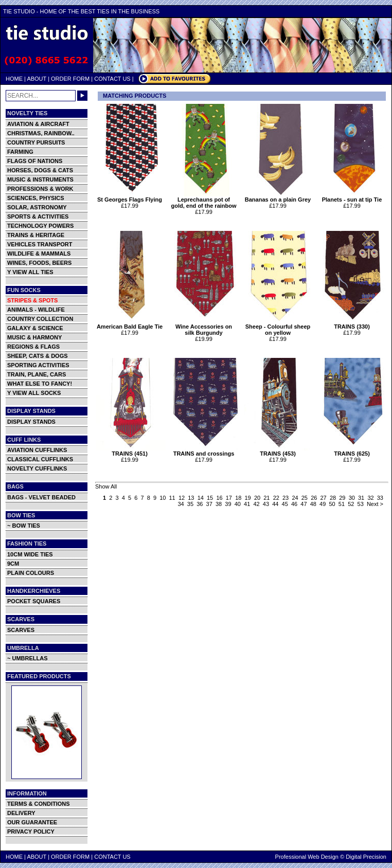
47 (304, 504)
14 (201, 498)
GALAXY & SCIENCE (35, 328)
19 (248, 498)
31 (361, 498)
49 (323, 504)
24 (295, 498)
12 (182, 498)
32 (370, 498)
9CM (13, 564)
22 (276, 498)
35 (190, 504)
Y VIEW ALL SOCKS (34, 393)
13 (191, 498)
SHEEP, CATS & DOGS (38, 356)
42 (256, 504)
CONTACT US (112, 79)
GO (82, 96)
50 (332, 504)
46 (294, 504)
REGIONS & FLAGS (33, 347)
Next (373, 504)
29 (342, 498)
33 (380, 498)
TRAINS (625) (353, 451)
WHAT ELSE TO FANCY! (40, 384)
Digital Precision (366, 857)
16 (219, 498)
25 (305, 498)
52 (351, 504)
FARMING (20, 152)
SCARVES (21, 630)
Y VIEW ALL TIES (30, 272)
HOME (14, 79)
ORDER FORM (70, 79)
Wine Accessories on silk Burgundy (205, 327)
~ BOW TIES (24, 526)
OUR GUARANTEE (32, 822)
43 (266, 504)
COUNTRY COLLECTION (40, 319)
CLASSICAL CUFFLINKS (40, 459)
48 (313, 504)
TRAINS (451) (131, 451)
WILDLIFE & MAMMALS (39, 254)
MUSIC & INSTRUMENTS (40, 179)
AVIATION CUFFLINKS (37, 450)
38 (219, 504)
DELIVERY (21, 813)
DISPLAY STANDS (31, 422)
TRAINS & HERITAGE (36, 235)
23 (286, 498)
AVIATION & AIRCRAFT (38, 124)
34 (181, 504)
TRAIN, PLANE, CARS (37, 374)
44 (275, 504)
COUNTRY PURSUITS (36, 142)
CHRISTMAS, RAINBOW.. (41, 133)
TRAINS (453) (279, 451)
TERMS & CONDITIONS (39, 804)
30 (352, 498)
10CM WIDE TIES (30, 554)
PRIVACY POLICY (31, 831)
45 (285, 504)
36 (200, 504)
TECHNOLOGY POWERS (40, 226)
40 (238, 504)
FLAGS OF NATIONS (35, 161)
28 (333, 498)
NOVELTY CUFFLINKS (37, 468)
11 (172, 498)
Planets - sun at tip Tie (353, 197)
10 (163, 498)
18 (238, 498)
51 (342, 504)
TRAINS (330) (353, 324)
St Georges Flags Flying (131, 197)
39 (228, 504)
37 (209, 504)
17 (229, 498)
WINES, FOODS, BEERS (39, 263)
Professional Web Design (307, 857)
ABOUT (37, 79)
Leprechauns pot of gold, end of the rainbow (205, 200)
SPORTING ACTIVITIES (38, 365)
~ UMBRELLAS (28, 658)
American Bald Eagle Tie (131, 324)
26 (314, 498)
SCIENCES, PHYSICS (36, 198)
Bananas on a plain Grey (279, 197)
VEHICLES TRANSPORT (40, 244)
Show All (106, 486)
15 (210, 498)
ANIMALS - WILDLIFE (36, 310)
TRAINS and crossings (205, 451)
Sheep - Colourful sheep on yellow (279, 327)
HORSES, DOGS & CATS (40, 170)
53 (361, 504)
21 (266, 498)
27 (324, 498)
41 (247, 504)
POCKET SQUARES (34, 601)
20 (257, 498)
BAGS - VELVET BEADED (41, 497)
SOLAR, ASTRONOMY (37, 207)
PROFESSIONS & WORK (40, 189)
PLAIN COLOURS (31, 573)
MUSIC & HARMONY (34, 337)
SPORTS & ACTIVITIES (38, 216)
